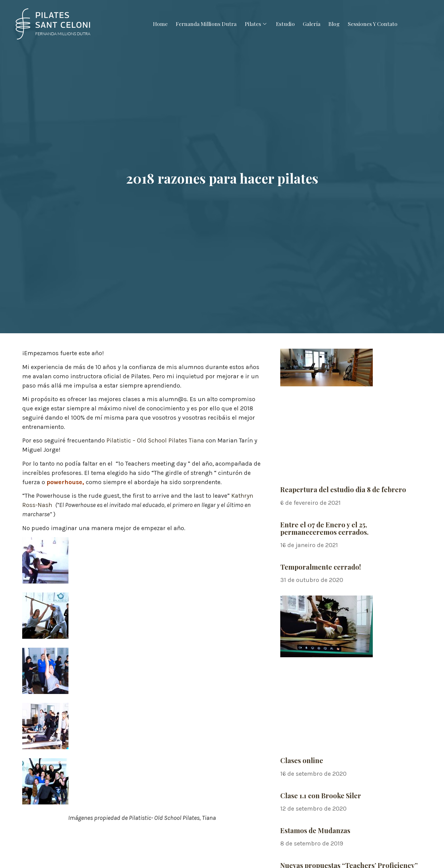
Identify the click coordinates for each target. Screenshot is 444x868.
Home (155, 23)
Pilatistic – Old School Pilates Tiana (155, 440)
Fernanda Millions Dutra (202, 23)
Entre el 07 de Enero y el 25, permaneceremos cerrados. (324, 528)
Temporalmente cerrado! (321, 567)
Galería (314, 23)
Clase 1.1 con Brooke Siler (321, 795)
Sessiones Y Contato (378, 23)
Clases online (302, 760)
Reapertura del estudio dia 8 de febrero (343, 489)
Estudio (285, 23)
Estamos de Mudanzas (315, 830)
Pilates (255, 23)
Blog (338, 23)
